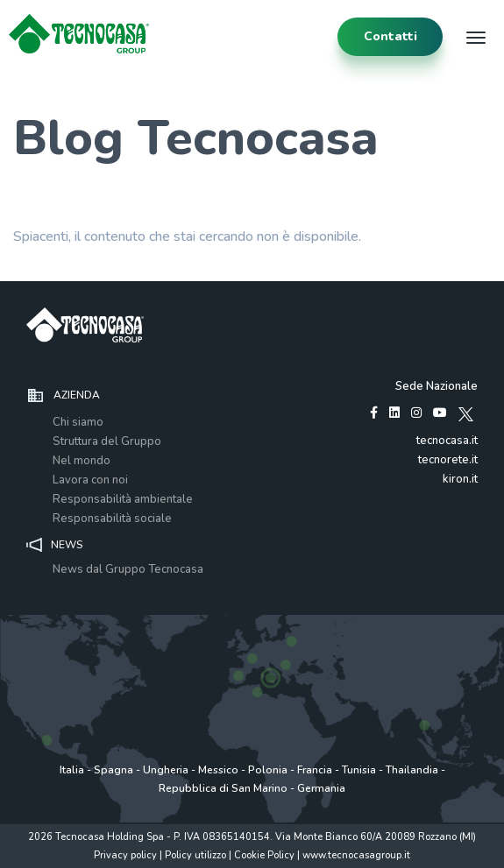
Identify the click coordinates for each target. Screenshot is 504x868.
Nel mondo (82, 461)
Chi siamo (78, 422)
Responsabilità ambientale (123, 499)
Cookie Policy (264, 855)
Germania (321, 788)
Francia (315, 770)
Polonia (268, 770)
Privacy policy (125, 855)
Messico (218, 770)
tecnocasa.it (447, 441)
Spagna (114, 770)
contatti (390, 36)
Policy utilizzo (195, 855)
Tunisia (359, 770)
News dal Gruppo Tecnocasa (128, 569)
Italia (72, 770)
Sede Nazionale (437, 386)
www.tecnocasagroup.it (356, 855)
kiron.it (460, 479)
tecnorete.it (448, 460)
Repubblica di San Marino (223, 788)
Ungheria (166, 770)
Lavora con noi (90, 480)
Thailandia (412, 770)
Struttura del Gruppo (107, 441)
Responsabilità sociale (112, 519)
